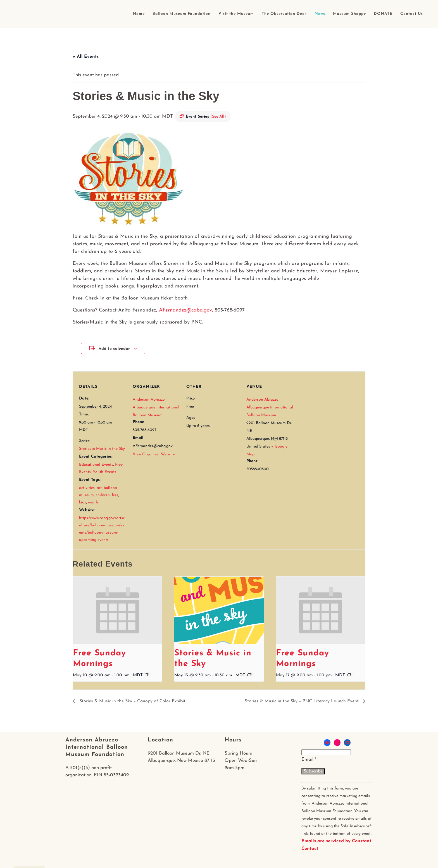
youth (93, 502)
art (99, 488)
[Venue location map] (329, 410)
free (115, 495)
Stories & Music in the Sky (102, 449)
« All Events (86, 57)
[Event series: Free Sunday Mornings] (147, 674)
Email (309, 759)
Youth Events (104, 472)
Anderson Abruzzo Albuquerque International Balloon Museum (156, 407)
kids (83, 502)
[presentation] (117, 610)
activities (87, 488)
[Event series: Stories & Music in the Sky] (249, 674)
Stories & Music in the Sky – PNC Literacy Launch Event (302, 701)
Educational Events (96, 465)
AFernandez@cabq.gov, (186, 310)
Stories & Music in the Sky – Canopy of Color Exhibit (132, 701)
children (103, 495)
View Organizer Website (154, 454)
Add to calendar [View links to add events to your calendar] (114, 349)
